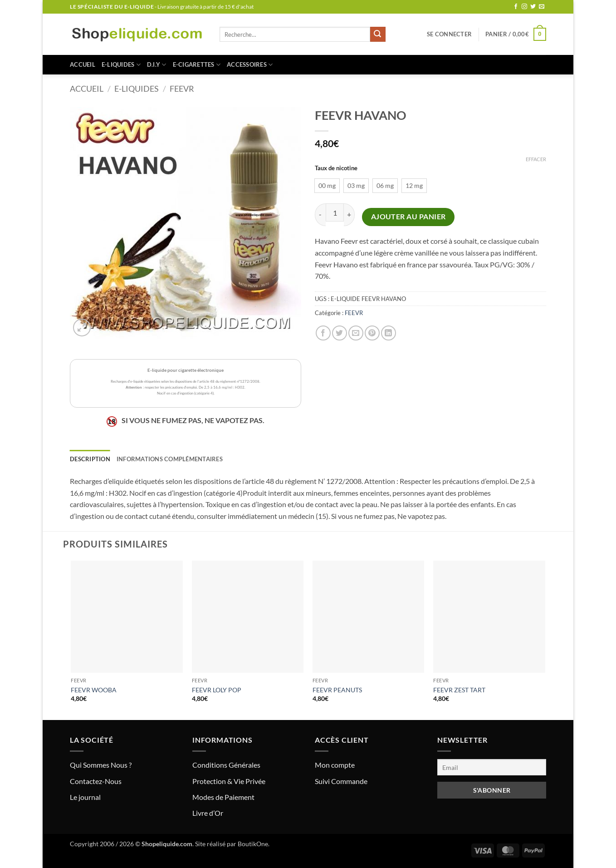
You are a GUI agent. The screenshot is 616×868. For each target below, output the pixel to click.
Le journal (85, 797)
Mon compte (335, 765)
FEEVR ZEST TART (459, 690)
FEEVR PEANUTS (337, 690)
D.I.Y (157, 65)
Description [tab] (90, 459)
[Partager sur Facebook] (323, 333)
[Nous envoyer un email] (542, 7)
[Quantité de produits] (335, 212)
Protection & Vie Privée (229, 781)
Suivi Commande (341, 781)
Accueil (83, 64)
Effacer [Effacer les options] (536, 159)
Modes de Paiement (223, 797)
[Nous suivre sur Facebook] (516, 7)
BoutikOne (253, 844)
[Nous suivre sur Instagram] (524, 7)
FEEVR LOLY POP (217, 690)
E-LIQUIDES (121, 65)
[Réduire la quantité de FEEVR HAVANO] (320, 215)
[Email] (492, 767)
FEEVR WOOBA (94, 690)
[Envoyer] (378, 35)
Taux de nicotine (336, 168)
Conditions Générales (226, 765)
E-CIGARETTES (197, 65)
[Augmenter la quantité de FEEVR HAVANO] (349, 215)
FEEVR (182, 89)
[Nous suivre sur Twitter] (533, 7)
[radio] (327, 186)
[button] (449, 34)
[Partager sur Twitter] (340, 333)
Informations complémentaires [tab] (170, 459)
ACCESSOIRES (250, 65)
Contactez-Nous (96, 781)
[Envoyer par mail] (356, 333)
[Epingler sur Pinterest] (372, 333)
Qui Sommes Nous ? (101, 765)
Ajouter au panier (408, 217)
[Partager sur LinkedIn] (389, 333)
